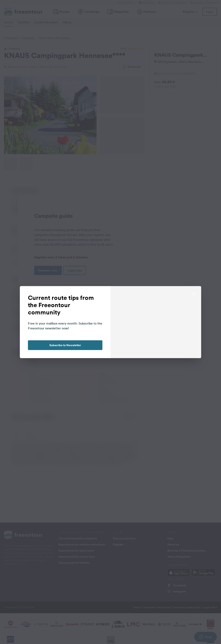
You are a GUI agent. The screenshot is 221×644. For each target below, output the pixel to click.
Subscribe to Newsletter (65, 345)
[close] (194, 293)
